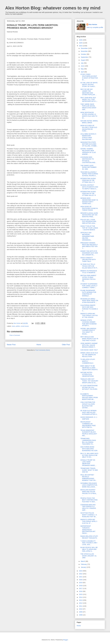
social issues (25, 326)
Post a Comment (15, 335)
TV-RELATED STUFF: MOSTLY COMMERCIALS (88, 361)
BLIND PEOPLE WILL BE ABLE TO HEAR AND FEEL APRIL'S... (89, 549)
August (83, 60)
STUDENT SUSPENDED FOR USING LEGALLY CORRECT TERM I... (89, 286)
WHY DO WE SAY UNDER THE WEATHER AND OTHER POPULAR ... (89, 92)
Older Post (66, 345)
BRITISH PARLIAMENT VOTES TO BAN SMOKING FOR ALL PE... (88, 278)
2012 (81, 603)
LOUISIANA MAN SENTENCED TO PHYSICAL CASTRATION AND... (88, 160)
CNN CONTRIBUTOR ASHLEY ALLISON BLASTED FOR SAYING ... (88, 405)
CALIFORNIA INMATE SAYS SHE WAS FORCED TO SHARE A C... (89, 308)
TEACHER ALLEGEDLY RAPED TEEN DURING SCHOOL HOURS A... (89, 174)
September (85, 57)
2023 (81, 571)
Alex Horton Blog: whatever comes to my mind (53, 8)
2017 (81, 588)
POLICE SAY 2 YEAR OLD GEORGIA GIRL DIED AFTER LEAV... (88, 221)
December (84, 48)
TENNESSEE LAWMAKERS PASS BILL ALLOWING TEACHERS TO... (88, 441)
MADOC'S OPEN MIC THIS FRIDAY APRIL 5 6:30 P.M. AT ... (89, 521)
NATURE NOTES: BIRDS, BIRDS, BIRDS (89, 122)
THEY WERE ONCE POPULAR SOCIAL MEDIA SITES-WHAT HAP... (88, 107)
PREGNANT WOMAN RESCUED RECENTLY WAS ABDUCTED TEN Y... (89, 246)
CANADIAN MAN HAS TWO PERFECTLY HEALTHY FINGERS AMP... (88, 507)
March (83, 561)
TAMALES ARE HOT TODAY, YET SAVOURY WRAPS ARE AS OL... (89, 381)
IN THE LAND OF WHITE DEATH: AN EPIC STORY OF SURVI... (89, 85)
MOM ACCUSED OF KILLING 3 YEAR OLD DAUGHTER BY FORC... (89, 128)
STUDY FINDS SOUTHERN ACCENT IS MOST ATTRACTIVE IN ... (89, 77)
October (84, 54)
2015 (81, 594)
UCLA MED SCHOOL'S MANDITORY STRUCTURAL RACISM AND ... (88, 137)
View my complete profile (95, 27)
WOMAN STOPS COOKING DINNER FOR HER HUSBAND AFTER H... (89, 323)
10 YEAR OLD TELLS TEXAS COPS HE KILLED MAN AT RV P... (89, 266)
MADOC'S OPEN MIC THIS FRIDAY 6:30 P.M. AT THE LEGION (89, 315)
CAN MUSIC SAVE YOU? (89, 350)
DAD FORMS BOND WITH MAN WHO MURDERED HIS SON (89, 449)
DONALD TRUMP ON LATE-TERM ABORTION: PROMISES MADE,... (88, 463)
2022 (81, 574)
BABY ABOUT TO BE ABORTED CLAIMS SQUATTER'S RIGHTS (89, 368)
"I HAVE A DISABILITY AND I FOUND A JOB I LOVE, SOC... (89, 543)
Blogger (66, 640)
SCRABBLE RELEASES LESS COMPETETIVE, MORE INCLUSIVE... (89, 485)
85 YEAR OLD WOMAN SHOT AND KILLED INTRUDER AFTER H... (89, 412)
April (82, 72)
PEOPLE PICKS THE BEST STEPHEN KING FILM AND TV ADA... (89, 500)
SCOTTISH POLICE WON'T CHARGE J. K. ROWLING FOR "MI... (89, 515)
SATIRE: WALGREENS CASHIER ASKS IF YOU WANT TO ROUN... (88, 331)
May (82, 69)
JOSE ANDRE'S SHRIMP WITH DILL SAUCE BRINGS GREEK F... (89, 345)
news (13, 326)
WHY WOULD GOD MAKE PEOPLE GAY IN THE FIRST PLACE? (89, 339)
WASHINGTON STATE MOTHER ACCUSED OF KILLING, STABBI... (89, 144)
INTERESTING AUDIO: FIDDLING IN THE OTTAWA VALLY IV (88, 180)
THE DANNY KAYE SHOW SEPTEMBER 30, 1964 (88, 167)
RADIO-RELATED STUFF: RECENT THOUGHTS (89, 537)
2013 (81, 600)
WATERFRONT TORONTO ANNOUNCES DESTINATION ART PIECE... (88, 530)
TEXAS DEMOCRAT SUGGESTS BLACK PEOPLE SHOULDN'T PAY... (89, 433)
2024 (81, 46)
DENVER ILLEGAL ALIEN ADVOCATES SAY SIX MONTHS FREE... (89, 215)
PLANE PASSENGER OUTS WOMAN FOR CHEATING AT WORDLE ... (88, 293)
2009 (81, 612)
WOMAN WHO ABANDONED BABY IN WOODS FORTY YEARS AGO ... (89, 201)
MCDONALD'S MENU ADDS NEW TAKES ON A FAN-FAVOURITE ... (89, 301)
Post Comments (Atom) (43, 350)
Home (39, 345)
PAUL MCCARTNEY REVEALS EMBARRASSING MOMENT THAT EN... (89, 478)
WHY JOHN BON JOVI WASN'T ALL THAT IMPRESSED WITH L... (89, 99)
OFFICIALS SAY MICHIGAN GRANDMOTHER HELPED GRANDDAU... (87, 236)
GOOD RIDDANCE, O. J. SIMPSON (89, 418)
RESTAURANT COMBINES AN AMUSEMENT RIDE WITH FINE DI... (88, 425)
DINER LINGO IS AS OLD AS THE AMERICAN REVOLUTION (89, 355)
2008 (81, 615)
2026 (81, 40)
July (82, 63)
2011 (81, 606)
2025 (81, 43)
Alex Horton (93, 24)
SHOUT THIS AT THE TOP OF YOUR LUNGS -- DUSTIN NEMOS (89, 228)
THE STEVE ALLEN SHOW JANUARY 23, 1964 (89, 556)
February (84, 564)
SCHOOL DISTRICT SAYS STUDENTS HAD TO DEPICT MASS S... (89, 187)
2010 (81, 609)
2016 (81, 591)
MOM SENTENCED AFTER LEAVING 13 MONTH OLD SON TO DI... (89, 115)
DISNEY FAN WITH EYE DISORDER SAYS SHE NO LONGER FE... (89, 253)
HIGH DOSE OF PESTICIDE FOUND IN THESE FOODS (89, 208)
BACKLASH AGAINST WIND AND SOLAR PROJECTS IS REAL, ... (89, 492)
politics (18, 326)
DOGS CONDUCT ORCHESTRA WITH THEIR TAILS (88, 259)
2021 (81, 577)
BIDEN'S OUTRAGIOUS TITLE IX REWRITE (89, 272)
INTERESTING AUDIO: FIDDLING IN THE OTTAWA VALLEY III (88, 193)
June (83, 66)
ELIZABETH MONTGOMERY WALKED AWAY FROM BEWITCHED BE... (89, 397)
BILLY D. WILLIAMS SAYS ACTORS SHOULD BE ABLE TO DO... (89, 455)
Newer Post (11, 345)
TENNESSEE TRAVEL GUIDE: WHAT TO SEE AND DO (89, 470)
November (84, 51)
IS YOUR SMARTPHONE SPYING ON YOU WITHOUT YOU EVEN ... (89, 388)
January (84, 567)
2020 (81, 580)
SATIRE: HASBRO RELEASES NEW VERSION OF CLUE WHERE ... (88, 151)
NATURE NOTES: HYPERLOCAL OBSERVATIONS (87, 374)
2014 (81, 597)
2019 (81, 583)
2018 (81, 586)
